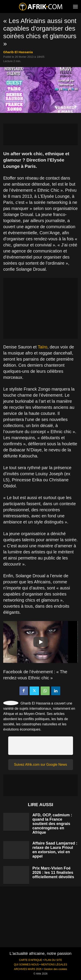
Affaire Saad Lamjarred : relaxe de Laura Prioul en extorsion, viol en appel (55, 850)
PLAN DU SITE (53, 960)
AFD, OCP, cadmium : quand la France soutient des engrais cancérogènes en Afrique (52, 824)
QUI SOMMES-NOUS (26, 965)
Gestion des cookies (55, 969)
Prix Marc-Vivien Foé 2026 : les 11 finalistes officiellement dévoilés (53, 873)
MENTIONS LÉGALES (54, 965)
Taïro (43, 347)
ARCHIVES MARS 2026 (28, 969)
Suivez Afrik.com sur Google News (40, 765)
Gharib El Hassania (18, 52)
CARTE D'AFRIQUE (31, 960)
